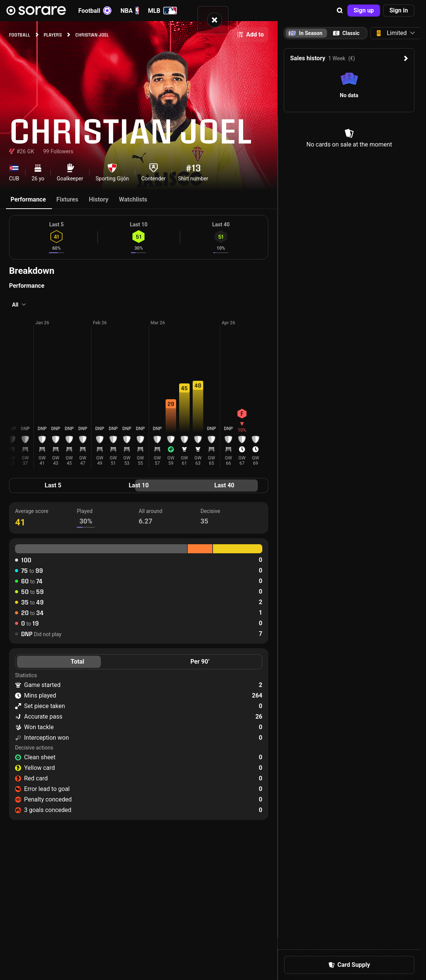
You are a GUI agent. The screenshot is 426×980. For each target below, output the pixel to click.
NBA (130, 11)
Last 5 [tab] (53, 485)
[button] (340, 11)
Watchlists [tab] (133, 199)
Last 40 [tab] (224, 485)
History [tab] (99, 199)
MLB (162, 11)
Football (95, 11)
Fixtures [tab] (67, 199)
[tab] (346, 33)
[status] (213, 20)
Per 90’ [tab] (200, 662)
